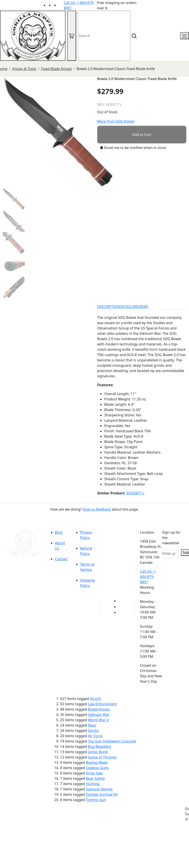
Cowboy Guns (97, 768)
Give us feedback (97, 509)
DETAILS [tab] (127, 307)
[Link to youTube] (121, 601)
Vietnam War (99, 715)
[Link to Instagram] (61, 5)
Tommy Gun (96, 800)
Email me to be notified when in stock (133, 148)
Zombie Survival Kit (102, 794)
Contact (61, 559)
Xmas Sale (94, 773)
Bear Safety (95, 778)
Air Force (95, 736)
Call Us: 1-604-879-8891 (148, 577)
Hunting (93, 784)
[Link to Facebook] (121, 607)
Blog (59, 532)
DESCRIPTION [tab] (109, 307)
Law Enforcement (102, 704)
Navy (92, 725)
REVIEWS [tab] (141, 307)
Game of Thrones (102, 757)
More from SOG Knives (116, 121)
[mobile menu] (185, 36)
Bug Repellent (99, 747)
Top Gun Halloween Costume (112, 741)
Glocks (93, 731)
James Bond (98, 752)
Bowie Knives (99, 709)
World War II (98, 720)
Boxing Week (97, 762)
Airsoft (95, 699)
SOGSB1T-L (135, 493)
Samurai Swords (99, 789)
